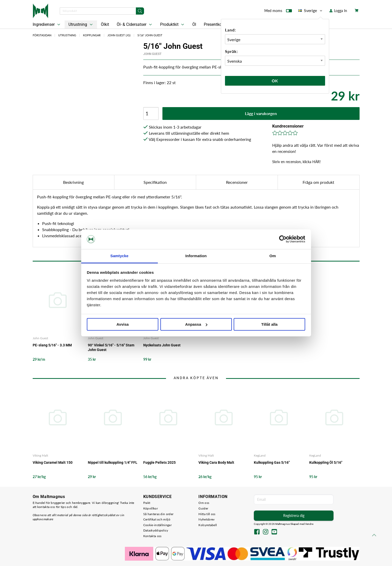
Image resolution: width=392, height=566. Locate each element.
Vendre (309, 524)
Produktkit (173, 25)
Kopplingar (92, 35)
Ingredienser (47, 25)
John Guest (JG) (119, 35)
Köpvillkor (151, 508)
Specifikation (155, 182)
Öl (194, 24)
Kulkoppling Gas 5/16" (272, 462)
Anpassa (196, 324)
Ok (275, 81)
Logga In (338, 11)
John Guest (152, 54)
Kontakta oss (152, 536)
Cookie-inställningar (157, 525)
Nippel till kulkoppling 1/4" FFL (113, 462)
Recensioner (237, 182)
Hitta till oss (207, 514)
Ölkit (105, 24)
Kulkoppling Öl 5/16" (326, 462)
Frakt (147, 503)
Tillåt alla (269, 324)
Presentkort (214, 24)
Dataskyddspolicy (156, 530)
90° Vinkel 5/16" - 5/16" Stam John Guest (111, 347)
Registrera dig (294, 516)
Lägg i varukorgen (261, 113)
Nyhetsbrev (206, 519)
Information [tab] (196, 256)
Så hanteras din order (158, 514)
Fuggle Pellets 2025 (159, 462)
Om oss (204, 503)
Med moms (278, 12)
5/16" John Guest (150, 35)
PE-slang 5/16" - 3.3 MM (52, 345)
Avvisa (123, 324)
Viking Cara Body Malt (216, 462)
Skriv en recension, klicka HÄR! (296, 162)
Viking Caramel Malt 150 (53, 462)
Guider (203, 508)
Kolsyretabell (208, 525)
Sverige (311, 10)
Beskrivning (73, 182)
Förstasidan (42, 35)
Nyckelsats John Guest (162, 345)
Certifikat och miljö (157, 519)
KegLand (260, 455)
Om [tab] (273, 256)
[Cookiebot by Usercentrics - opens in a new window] (283, 239)
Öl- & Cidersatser (135, 25)
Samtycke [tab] (119, 256)
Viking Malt (40, 455)
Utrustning (81, 25)
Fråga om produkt (318, 182)
